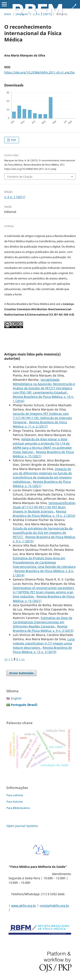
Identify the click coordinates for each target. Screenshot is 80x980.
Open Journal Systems (22, 826)
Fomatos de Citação (20, 177)
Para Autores (15, 802)
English (16, 698)
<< (6, 659)
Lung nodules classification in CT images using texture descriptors (44, 643)
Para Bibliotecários (18, 808)
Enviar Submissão (21, 673)
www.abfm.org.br (24, 906)
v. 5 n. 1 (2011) (42, 14)
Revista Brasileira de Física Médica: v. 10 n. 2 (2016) (44, 513)
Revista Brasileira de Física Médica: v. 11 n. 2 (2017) (40, 424)
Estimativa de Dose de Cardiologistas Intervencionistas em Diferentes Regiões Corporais (43, 622)
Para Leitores (15, 795)
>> (23, 659)
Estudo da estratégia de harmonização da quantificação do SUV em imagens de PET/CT (43, 533)
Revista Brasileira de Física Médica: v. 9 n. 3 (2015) (43, 628)
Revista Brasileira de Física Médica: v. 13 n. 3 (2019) (42, 650)
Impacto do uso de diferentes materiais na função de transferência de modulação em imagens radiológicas (42, 475)
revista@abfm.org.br (55, 906)
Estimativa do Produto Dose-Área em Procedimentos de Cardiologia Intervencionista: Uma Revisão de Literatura (44, 562)
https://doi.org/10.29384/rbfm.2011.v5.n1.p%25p (39, 72)
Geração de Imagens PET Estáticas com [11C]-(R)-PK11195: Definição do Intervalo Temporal (42, 418)
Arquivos (22, 14)
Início (8, 14)
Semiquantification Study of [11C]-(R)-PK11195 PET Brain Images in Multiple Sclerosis (44, 507)
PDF (13, 140)
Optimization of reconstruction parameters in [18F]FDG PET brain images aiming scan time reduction (44, 592)
